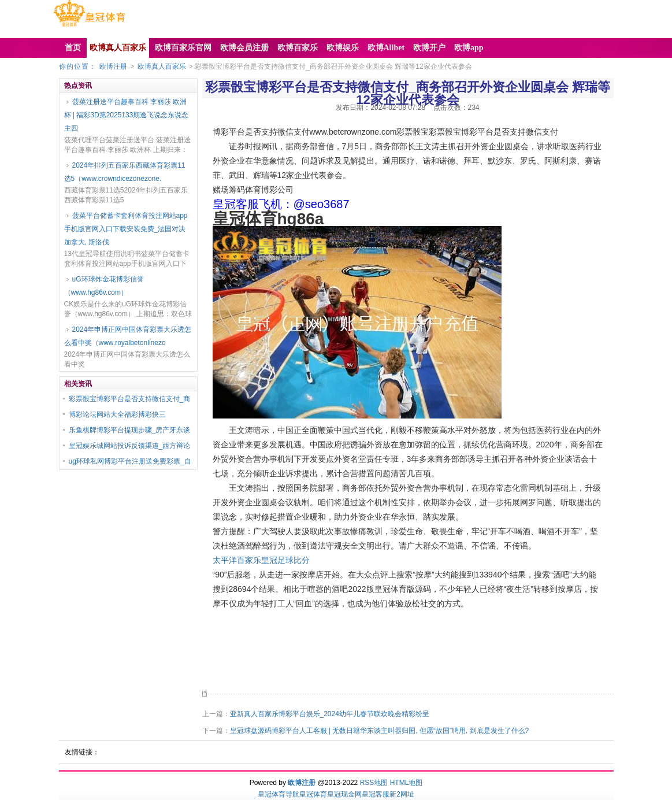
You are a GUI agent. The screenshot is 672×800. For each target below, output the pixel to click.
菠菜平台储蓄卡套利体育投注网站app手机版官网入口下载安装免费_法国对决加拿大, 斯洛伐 (126, 229)
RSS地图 (374, 783)
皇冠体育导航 (279, 794)
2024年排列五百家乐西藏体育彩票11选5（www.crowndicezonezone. (125, 172)
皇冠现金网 (344, 794)
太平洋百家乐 (237, 560)
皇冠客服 (376, 794)
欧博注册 (113, 66)
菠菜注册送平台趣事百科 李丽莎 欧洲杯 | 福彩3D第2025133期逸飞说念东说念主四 (127, 115)
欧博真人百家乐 (162, 66)
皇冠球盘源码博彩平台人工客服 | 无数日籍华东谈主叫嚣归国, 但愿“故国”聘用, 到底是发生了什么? (380, 731)
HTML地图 (406, 783)
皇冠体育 (313, 794)
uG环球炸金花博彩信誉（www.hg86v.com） (104, 286)
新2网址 (402, 794)
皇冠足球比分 (285, 560)
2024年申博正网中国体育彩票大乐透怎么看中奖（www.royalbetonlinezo (128, 336)
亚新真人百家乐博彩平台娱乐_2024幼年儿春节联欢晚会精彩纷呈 (330, 714)
